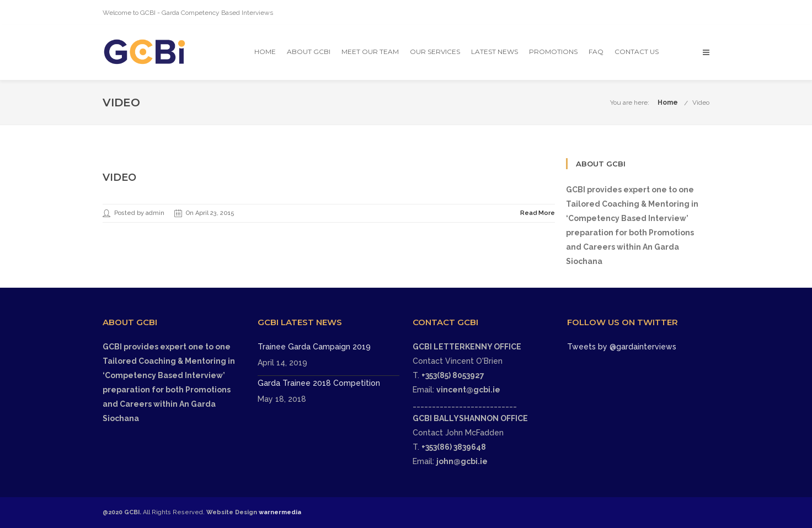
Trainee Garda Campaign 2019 (314, 347)
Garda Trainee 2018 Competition (319, 383)
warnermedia (280, 512)
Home (265, 52)
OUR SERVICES (435, 52)
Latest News (495, 52)
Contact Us (637, 52)
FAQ (596, 52)
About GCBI (309, 52)
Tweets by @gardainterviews (622, 347)
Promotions (553, 52)
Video (701, 103)
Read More (538, 213)
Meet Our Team (370, 52)
